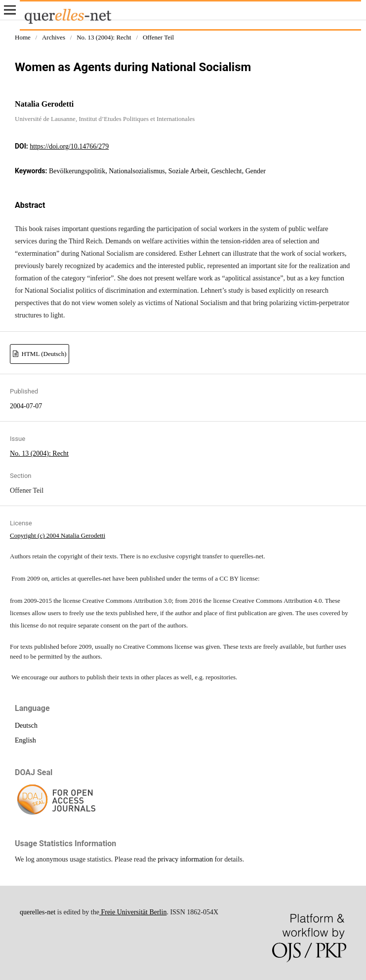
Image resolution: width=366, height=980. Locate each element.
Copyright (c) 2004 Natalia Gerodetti (58, 535)
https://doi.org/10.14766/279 (69, 146)
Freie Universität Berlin (133, 912)
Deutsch (26, 725)
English (25, 740)
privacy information (185, 859)
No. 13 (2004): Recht (104, 37)
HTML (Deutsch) (43, 354)
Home (23, 37)
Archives (54, 37)
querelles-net (38, 912)
